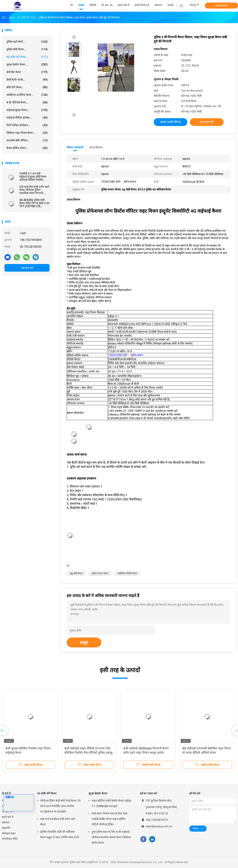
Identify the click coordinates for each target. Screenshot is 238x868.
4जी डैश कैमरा (27, 72)
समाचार (6, 822)
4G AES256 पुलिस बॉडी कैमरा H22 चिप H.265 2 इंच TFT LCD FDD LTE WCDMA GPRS (34, 203)
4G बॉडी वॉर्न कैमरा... (27, 57)
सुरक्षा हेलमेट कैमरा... (27, 64)
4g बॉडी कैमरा (76, 573)
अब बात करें (222, 6)
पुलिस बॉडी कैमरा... (27, 49)
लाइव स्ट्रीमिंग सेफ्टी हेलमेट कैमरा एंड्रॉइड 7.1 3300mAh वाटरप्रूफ (111, 803)
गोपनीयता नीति (10, 839)
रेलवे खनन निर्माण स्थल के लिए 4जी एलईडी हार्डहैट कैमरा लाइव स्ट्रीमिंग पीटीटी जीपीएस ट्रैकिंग (109, 819)
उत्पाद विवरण (96, 147)
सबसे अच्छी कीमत (171, 122)
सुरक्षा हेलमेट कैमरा (98, 793)
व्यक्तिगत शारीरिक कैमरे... (27, 95)
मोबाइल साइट (9, 833)
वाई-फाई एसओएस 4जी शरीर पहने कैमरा (58, 822)
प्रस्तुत (84, 643)
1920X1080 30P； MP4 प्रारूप (126, 355)
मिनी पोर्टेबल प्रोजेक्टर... (27, 125)
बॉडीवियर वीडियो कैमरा (127, 573)
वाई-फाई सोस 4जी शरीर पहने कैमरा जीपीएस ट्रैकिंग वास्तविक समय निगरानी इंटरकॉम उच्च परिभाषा (34, 190)
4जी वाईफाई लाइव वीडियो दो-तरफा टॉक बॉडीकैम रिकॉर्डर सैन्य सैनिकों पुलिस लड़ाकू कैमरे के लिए (88, 753)
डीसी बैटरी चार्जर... (27, 80)
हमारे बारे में (8, 817)
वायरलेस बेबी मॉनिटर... (27, 140)
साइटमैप (6, 828)
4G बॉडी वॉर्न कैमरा (47, 793)
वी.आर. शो (8, 812)
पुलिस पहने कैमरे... (27, 42)
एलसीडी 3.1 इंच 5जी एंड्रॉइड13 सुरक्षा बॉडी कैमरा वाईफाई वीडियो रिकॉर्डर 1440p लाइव (33, 177)
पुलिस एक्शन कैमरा (100, 573)
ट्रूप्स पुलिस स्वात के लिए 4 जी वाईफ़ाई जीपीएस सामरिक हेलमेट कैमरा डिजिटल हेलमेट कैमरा (111, 837)
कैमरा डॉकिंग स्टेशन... (27, 148)
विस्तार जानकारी (75, 147)
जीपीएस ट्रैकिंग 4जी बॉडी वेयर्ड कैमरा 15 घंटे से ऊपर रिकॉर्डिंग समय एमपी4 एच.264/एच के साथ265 (60, 806)
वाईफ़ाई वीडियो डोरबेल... (27, 118)
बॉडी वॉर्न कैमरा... (27, 87)
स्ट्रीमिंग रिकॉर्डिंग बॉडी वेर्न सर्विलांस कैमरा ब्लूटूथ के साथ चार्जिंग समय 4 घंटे (60, 835)
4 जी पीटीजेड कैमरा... (27, 102)
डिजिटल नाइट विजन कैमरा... (27, 133)
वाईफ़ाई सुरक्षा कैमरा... (27, 110)
